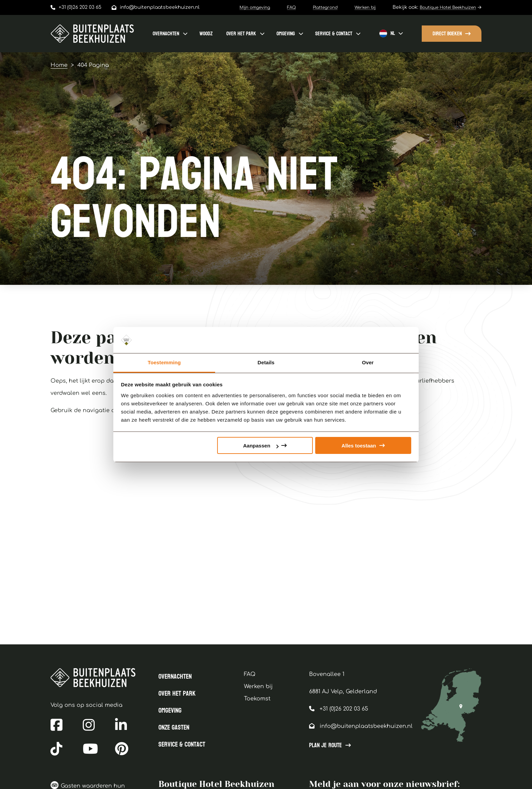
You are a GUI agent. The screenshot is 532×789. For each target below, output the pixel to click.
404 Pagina (93, 65)
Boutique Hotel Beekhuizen (448, 7)
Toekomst (257, 699)
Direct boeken (447, 33)
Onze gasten (174, 728)
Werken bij (365, 7)
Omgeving (286, 33)
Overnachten (166, 33)
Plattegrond (325, 7)
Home (59, 65)
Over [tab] (368, 362)
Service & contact (334, 33)
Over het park (241, 33)
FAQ (291, 7)
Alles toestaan (359, 446)
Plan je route (326, 746)
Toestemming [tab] (164, 362)
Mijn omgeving (255, 7)
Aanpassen (261, 446)
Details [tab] (266, 362)
